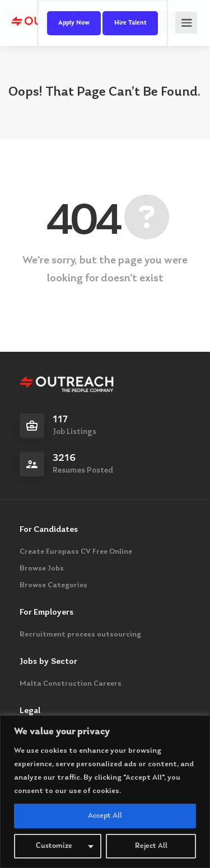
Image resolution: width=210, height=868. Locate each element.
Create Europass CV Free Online (76, 552)
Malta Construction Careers (71, 684)
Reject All (151, 846)
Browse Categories (53, 586)
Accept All (105, 816)
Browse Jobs (42, 569)
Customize (54, 846)
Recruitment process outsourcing (80, 635)
